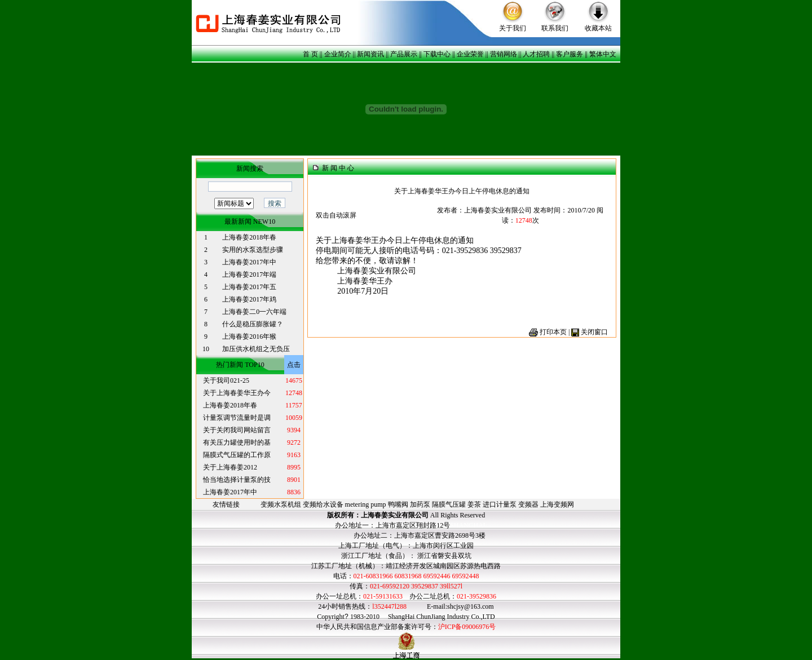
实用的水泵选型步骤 (253, 250)
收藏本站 (598, 28)
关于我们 (513, 28)
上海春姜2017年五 (249, 287)
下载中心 (437, 54)
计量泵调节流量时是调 (237, 418)
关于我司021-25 (226, 380)
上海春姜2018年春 (249, 237)
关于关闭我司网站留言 (237, 430)
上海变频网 (557, 504)
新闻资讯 (370, 54)
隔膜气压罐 (449, 504)
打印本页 (553, 332)
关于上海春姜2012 (230, 467)
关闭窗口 (594, 332)
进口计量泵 (500, 504)
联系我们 (555, 28)
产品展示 (404, 54)
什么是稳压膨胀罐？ (253, 324)
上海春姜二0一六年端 (254, 312)
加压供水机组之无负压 (256, 349)
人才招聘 (536, 54)
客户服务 (570, 54)
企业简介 (338, 54)
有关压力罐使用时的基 (237, 442)
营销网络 (504, 54)
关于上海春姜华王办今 (237, 393)
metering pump (366, 504)
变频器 (528, 504)
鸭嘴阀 (398, 504)
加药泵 (420, 504)
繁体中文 (603, 54)
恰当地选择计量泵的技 (237, 480)
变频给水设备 (323, 504)
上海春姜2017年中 (249, 262)
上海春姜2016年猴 (249, 336)
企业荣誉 (470, 54)
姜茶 (474, 504)
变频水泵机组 (281, 504)
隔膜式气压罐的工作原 (237, 455)
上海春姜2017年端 (249, 274)
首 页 (310, 54)
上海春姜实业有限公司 (395, 515)
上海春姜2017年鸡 (249, 299)
